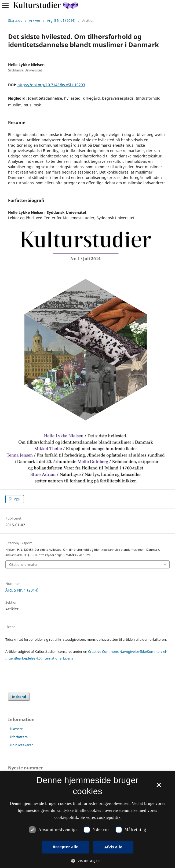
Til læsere (15, 729)
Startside (15, 20)
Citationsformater (23, 564)
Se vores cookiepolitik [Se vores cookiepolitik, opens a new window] (101, 817)
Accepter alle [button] (65, 847)
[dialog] (87, 820)
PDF (17, 499)
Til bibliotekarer (20, 745)
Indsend (19, 697)
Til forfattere (18, 737)
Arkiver (35, 20)
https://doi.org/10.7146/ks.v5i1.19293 (51, 85)
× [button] (159, 787)
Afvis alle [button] (113, 847)
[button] (87, 861)
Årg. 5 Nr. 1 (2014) (61, 20)
